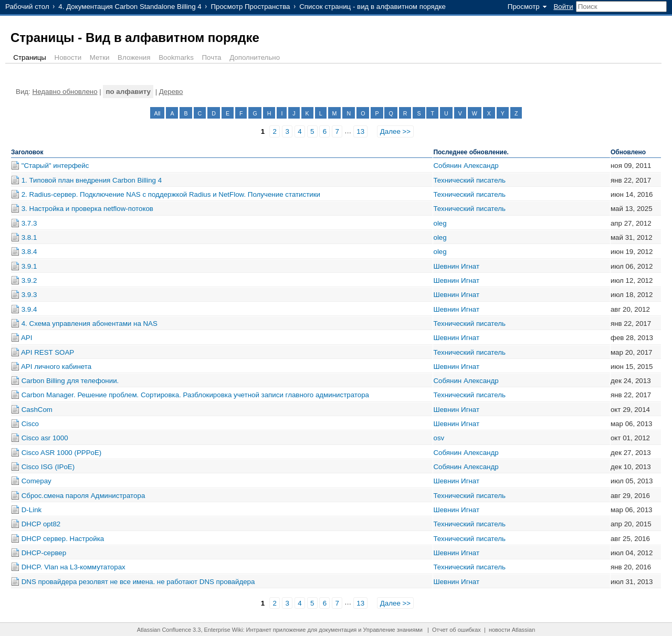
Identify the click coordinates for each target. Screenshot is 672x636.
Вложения (134, 57)
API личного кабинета (56, 367)
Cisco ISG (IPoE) (48, 467)
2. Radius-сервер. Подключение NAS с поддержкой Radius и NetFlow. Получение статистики (171, 194)
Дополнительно (255, 57)
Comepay (36, 481)
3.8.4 (29, 252)
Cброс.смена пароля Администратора (83, 496)
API (27, 338)
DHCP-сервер (44, 553)
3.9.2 (29, 280)
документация (338, 630)
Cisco (30, 424)
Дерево (171, 92)
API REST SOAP (48, 352)
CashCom (37, 410)
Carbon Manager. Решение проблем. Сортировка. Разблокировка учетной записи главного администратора (195, 395)
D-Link (32, 510)
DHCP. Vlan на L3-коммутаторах (73, 567)
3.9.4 (29, 309)
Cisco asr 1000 (45, 438)
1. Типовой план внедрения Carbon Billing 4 (92, 180)
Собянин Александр (466, 166)
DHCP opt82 (41, 524)
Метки (100, 57)
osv (439, 438)
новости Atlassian (512, 630)
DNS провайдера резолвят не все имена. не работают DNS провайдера (138, 582)
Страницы (30, 57)
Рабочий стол (27, 7)
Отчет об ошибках (456, 630)
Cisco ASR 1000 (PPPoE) (62, 453)
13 (360, 131)
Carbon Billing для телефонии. (70, 381)
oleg (440, 223)
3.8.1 (29, 237)
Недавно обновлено (65, 92)
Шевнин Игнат (456, 266)
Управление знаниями (393, 630)
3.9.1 (29, 266)
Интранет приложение (276, 630)
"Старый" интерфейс (55, 166)
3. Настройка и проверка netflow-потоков (87, 209)
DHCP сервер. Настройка (63, 539)
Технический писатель (469, 180)
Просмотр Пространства (250, 7)
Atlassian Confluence (164, 630)
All (157, 113)
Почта (212, 57)
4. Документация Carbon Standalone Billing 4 (130, 7)
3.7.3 (29, 223)
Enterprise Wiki (224, 630)
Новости (68, 57)
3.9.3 (29, 295)
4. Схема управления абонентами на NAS (90, 324)
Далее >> (395, 131)
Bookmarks (176, 57)
